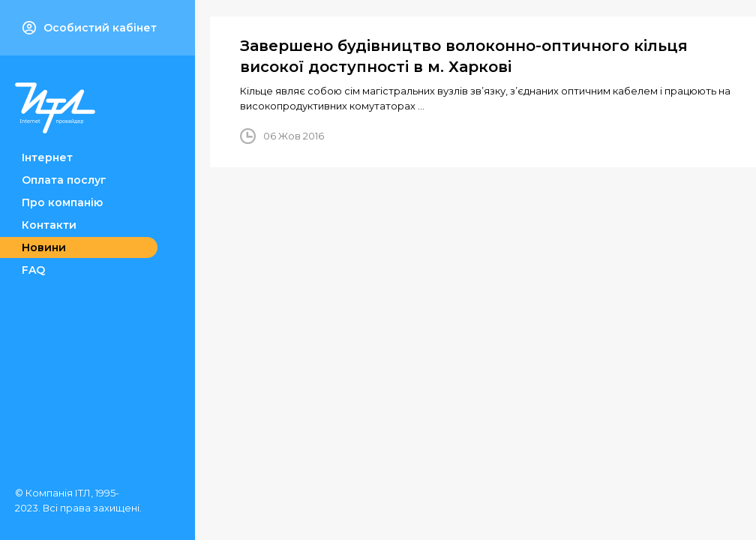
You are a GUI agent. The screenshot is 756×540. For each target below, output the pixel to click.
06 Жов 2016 (294, 136)
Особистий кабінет (90, 28)
